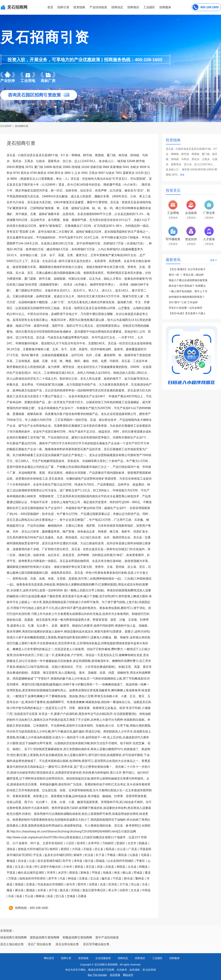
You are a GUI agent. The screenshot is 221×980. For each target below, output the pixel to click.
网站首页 (49, 958)
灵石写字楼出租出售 (96, 944)
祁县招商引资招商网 (13, 937)
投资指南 (79, 7)
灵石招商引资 (22, 126)
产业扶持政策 (98, 7)
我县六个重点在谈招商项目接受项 (188, 280)
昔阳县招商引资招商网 (45, 937)
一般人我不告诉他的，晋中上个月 (188, 291)
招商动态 (117, 7)
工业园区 (149, 7)
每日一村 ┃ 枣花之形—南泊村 (186, 275)
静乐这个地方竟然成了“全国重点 (187, 286)
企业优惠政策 (103, 958)
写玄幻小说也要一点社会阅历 (185, 308)
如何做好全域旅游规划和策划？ (187, 297)
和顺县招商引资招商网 (77, 937)
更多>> (214, 260)
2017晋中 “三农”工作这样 (183, 302)
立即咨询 (173, 218)
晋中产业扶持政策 (107, 937)
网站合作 (128, 975)
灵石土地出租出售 (12, 944)
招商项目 (133, 7)
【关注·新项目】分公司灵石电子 (187, 269)
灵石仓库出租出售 (67, 944)
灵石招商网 (6, 126)
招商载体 (174, 958)
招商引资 (63, 7)
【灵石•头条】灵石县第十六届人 (187, 313)
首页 (50, 7)
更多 (182, 175)
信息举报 (115, 975)
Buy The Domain (97, 975)
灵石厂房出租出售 (40, 944)
